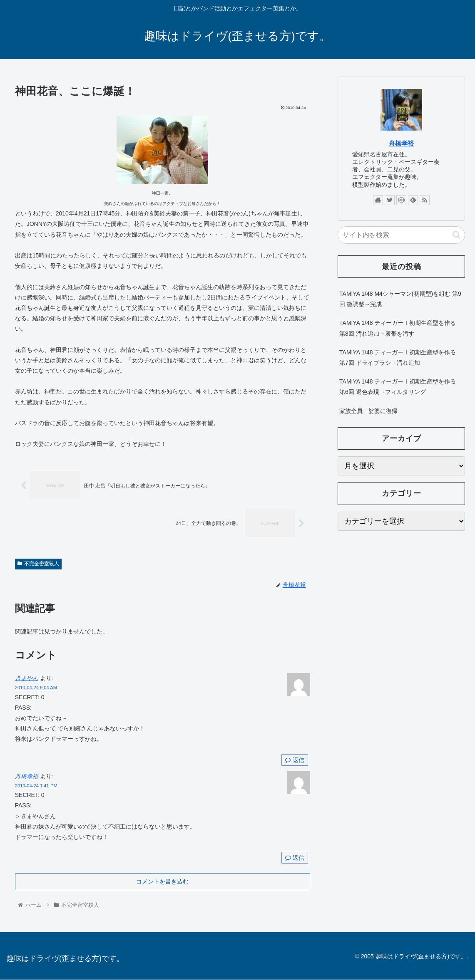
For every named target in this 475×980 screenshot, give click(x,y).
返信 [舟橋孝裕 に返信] (295, 858)
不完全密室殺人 (38, 564)
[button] (456, 235)
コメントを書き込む (162, 881)
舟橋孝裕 (27, 776)
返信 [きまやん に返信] (295, 760)
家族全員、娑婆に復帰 (368, 411)
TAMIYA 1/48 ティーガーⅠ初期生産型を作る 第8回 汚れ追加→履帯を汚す (398, 328)
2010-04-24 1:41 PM (36, 786)
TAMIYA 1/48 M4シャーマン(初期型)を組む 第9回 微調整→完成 (400, 299)
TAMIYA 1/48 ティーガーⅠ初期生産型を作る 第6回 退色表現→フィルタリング (398, 387)
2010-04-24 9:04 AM (36, 688)
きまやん (27, 678)
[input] (401, 235)
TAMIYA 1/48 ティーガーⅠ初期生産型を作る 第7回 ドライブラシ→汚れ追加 (398, 358)
